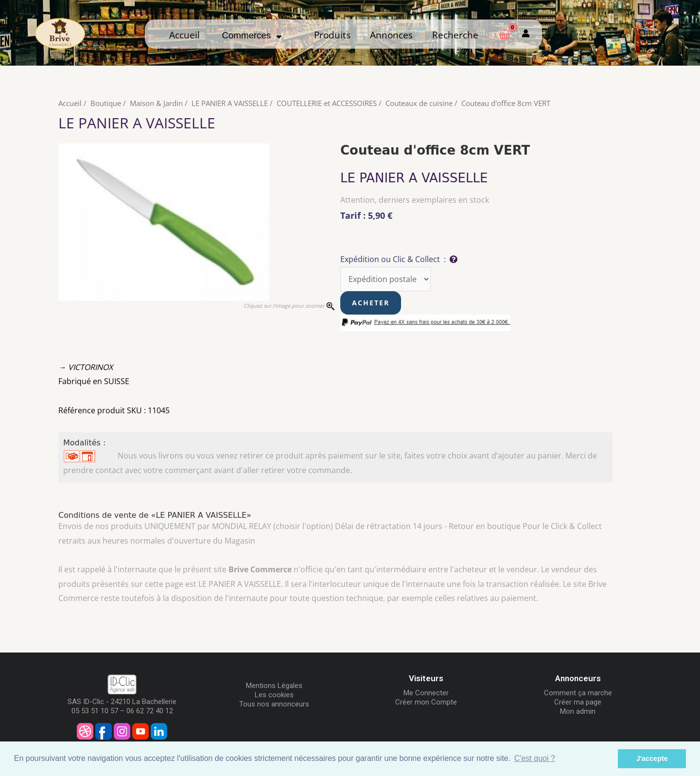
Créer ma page (578, 702)
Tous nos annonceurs (274, 704)
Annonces (391, 35)
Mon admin (578, 711)
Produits (332, 35)
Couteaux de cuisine (419, 103)
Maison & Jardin (156, 103)
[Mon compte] (526, 34)
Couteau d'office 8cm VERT (506, 103)
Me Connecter (426, 693)
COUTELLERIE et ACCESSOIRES (327, 103)
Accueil (184, 35)
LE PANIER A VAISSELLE (230, 103)
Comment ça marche (578, 693)
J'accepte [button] (652, 758)
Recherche (455, 35)
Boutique (106, 103)
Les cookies (274, 695)
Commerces (252, 35)
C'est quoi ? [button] (535, 758)
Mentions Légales (274, 686)
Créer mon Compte (426, 702)
